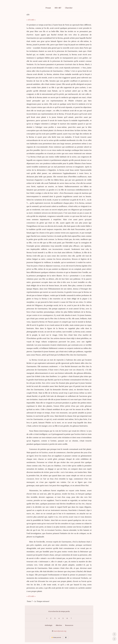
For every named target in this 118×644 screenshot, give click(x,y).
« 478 (29, 20)
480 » (33, 20)
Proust (48, 8)
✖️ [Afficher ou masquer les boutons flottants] (66, 637)
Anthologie (49, 625)
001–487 (58, 8)
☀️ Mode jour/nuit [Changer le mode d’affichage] (56, 637)
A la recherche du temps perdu (59, 611)
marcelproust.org (60, 631)
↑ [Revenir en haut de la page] (114, 634)
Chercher (69, 8)
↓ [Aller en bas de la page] (114, 639)
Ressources (69, 625)
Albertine (59, 625)
